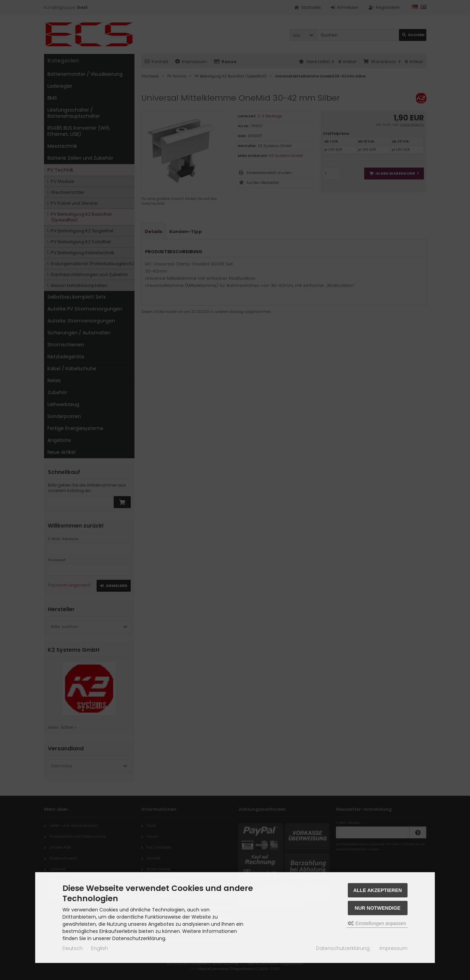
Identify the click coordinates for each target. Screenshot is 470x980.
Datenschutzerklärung (343, 948)
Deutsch (73, 948)
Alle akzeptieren (378, 890)
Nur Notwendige (378, 908)
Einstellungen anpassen (377, 923)
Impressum (394, 948)
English (99, 948)
